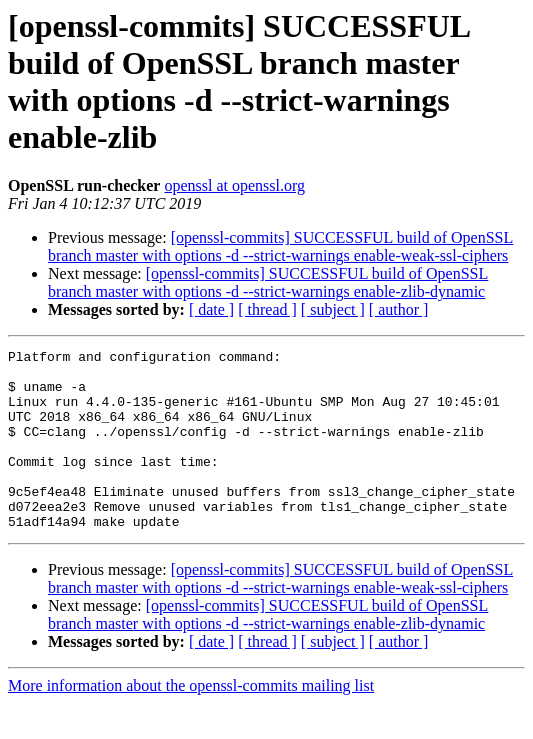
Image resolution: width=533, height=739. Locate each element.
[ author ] (399, 309)
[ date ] (211, 309)
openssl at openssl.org (234, 185)
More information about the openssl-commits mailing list (191, 721)
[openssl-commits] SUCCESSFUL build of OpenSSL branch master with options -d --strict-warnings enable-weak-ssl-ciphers (280, 246)
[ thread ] (267, 309)
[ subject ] (333, 309)
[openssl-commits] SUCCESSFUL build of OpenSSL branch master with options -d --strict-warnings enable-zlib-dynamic (268, 282)
